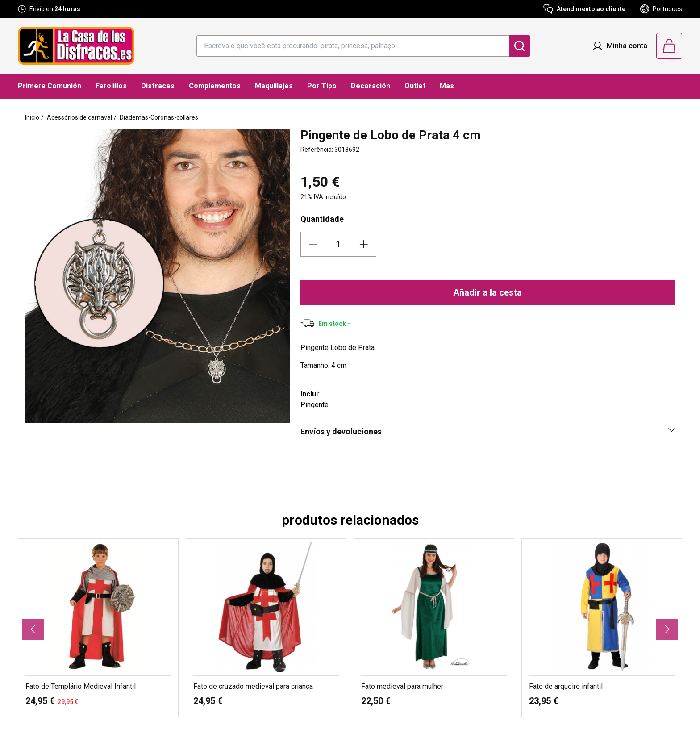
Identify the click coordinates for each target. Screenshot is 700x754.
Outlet (415, 86)
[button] (33, 629)
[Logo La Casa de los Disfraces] (76, 46)
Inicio (32, 117)
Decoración (371, 86)
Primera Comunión (50, 86)
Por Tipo (322, 86)
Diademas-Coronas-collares (159, 117)
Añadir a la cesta (487, 292)
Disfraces (158, 86)
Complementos (215, 86)
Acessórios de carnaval (79, 117)
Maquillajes (274, 86)
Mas (447, 86)
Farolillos (111, 86)
